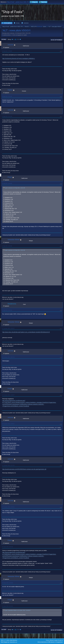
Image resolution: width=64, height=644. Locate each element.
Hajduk (10, 90)
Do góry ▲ (61, 640)
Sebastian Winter (14, 240)
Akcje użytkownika (57, 40)
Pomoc (48, 640)
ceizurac (11, 45)
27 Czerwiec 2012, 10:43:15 (8, 507)
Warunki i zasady (54, 640)
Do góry (4, 630)
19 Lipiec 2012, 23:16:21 (8, 606)
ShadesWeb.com (13, 642)
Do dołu (4, 39)
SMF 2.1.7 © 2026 (5, 640)
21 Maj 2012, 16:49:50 (7, 184)
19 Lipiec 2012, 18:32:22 (8, 547)
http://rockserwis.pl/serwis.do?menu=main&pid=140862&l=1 (19, 58)
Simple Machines (13, 640)
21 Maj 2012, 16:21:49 (7, 116)
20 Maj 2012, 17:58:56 (7, 51)
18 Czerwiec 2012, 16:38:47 (8, 395)
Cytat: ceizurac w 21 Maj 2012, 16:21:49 (15, 188)
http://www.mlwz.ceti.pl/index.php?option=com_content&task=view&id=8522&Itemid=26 (26, 332)
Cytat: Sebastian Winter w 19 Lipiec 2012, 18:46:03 (18, 610)
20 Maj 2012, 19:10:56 (7, 96)
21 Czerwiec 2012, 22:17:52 (8, 465)
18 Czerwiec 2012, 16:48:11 (8, 424)
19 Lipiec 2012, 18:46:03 (8, 583)
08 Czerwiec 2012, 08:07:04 (8, 357)
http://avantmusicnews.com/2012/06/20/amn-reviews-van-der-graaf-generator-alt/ (24, 469)
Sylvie (45, 27)
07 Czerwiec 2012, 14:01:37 (8, 328)
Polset (10, 177)
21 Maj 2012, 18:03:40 (7, 246)
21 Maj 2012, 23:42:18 (7, 310)
